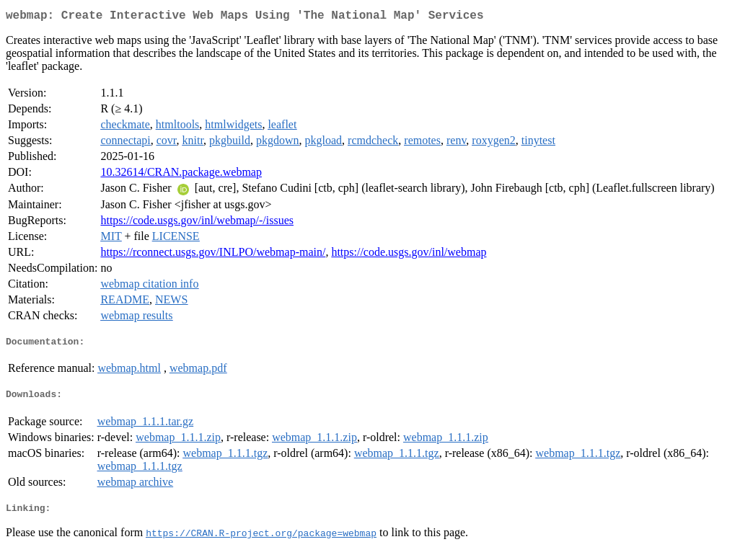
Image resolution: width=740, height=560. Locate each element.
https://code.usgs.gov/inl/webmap (409, 255)
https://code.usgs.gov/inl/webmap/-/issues (197, 223)
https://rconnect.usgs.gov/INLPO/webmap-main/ (213, 255)
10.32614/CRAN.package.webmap (181, 175)
